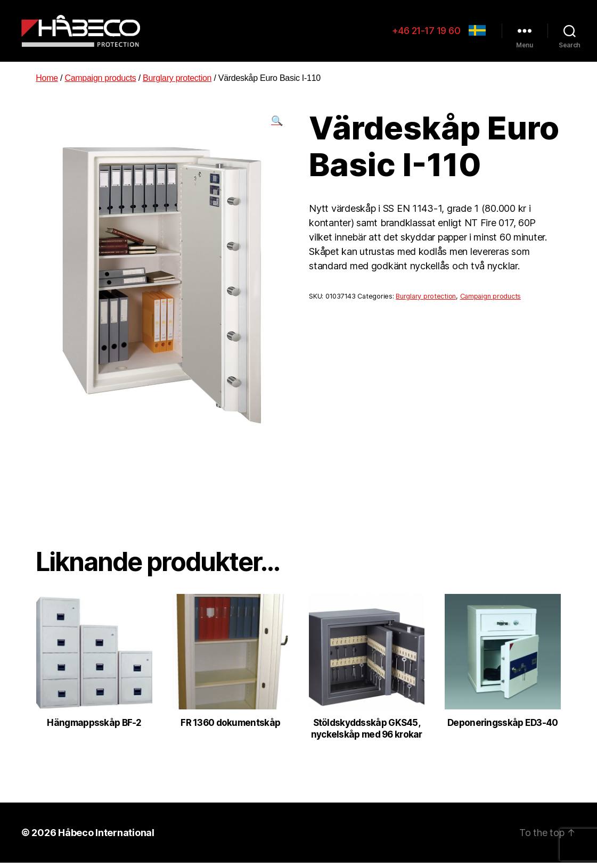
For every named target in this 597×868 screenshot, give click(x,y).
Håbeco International (106, 837)
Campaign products (100, 83)
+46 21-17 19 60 (426, 33)
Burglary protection (177, 83)
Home (47, 83)
